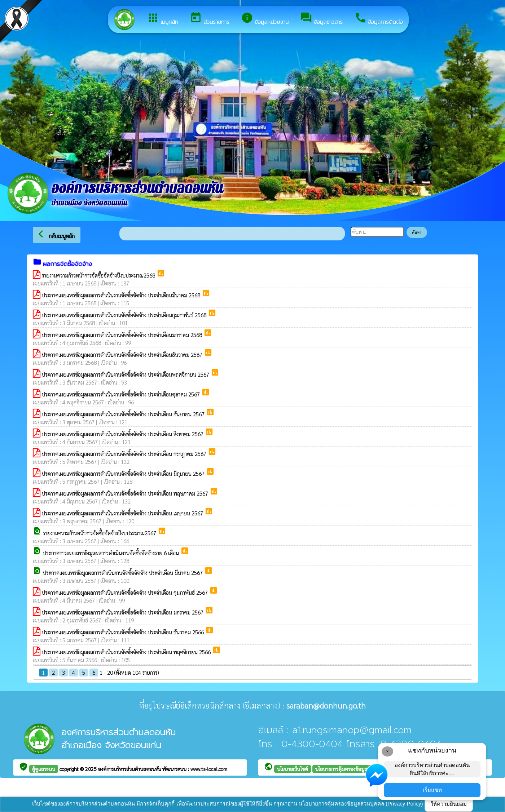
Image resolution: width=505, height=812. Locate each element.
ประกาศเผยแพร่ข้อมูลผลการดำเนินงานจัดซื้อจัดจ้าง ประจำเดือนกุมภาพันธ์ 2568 (125, 315)
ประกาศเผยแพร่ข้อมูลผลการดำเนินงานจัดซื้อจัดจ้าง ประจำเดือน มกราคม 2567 (123, 612)
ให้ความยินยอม (449, 804)
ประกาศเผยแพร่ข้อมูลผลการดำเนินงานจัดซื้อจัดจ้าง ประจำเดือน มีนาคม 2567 (124, 573)
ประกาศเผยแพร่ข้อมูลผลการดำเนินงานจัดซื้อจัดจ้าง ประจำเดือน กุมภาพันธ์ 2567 (126, 592)
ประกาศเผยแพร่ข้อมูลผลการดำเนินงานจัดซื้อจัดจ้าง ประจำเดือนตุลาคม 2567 (122, 394)
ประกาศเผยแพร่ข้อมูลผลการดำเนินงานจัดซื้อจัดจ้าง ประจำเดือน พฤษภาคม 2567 (126, 493)
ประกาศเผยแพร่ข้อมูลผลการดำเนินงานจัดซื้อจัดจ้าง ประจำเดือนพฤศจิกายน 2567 (126, 374)
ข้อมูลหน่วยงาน (265, 19)
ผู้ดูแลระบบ (44, 769)
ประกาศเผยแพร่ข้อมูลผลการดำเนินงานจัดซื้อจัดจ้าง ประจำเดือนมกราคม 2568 (123, 335)
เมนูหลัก (163, 19)
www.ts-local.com (209, 769)
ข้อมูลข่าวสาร (321, 19)
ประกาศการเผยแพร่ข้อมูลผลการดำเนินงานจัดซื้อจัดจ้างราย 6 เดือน (112, 553)
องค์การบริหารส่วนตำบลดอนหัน (130, 769)
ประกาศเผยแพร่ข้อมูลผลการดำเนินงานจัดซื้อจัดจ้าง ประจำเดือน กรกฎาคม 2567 (125, 454)
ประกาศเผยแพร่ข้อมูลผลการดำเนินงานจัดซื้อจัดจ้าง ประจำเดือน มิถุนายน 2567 (124, 473)
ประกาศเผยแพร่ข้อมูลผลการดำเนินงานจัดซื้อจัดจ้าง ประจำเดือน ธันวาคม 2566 (124, 632)
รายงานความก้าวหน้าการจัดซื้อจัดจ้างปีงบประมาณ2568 (99, 275)
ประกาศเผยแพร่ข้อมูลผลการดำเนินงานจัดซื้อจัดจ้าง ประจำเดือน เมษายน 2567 (123, 513)
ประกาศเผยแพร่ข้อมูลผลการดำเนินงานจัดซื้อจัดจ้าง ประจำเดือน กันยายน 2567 (124, 414)
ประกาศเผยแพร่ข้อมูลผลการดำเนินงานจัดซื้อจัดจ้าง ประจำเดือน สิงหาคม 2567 (123, 434)
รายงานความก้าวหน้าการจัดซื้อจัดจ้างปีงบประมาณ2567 (100, 533)
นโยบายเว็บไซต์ (293, 769)
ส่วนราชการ (210, 19)
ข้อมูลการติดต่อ (379, 19)
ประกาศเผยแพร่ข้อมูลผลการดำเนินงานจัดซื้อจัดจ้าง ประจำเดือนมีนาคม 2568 (122, 295)
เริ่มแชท (432, 790)
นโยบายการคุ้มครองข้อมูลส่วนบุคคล (352, 769)
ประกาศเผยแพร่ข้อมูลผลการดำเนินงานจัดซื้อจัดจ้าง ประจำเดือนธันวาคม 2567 (123, 354)
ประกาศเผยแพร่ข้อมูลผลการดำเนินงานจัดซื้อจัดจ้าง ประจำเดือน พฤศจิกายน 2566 (127, 652)
